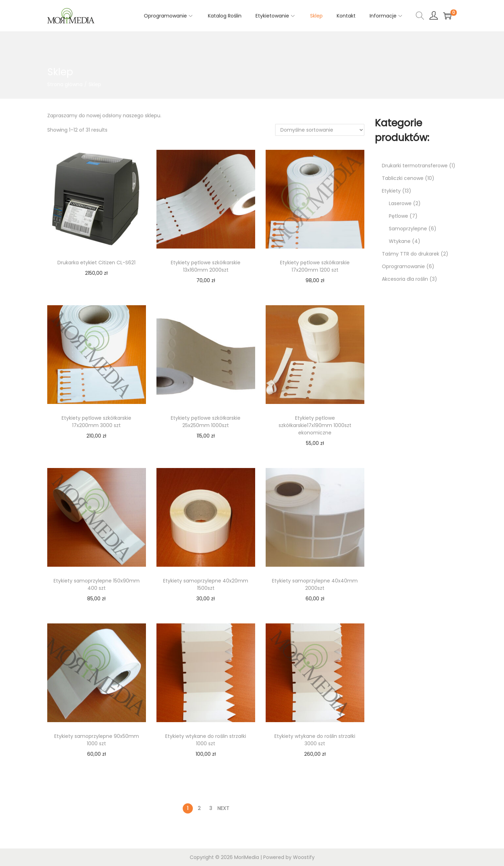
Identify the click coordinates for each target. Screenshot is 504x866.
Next (223, 808)
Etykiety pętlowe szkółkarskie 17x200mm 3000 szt (96, 422)
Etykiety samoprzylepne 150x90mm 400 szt (97, 584)
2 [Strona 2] (199, 808)
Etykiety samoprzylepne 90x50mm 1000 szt (97, 740)
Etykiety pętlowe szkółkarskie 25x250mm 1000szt (206, 422)
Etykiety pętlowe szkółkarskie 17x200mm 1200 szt (315, 266)
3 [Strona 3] (211, 808)
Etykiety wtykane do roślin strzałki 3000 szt (315, 740)
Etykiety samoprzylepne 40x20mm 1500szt (206, 584)
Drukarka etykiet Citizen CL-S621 (96, 263)
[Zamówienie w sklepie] (320, 130)
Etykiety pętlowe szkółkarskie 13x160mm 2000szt (206, 266)
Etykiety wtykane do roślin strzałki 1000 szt (206, 740)
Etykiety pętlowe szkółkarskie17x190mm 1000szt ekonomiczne (315, 425)
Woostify (304, 857)
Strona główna (65, 84)
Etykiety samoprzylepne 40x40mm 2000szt (315, 584)
